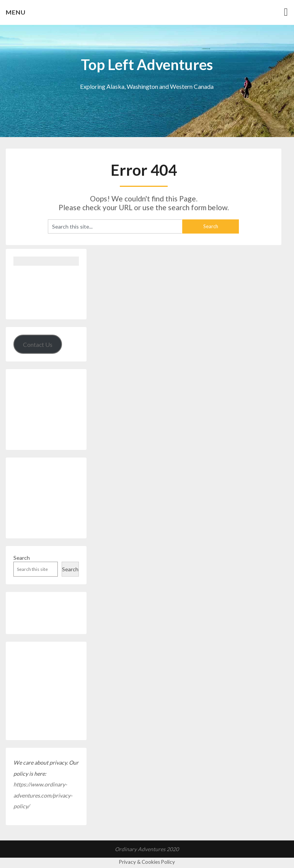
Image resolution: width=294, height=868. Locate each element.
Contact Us (38, 344)
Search (22, 558)
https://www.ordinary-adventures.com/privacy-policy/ (43, 795)
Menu (16, 12)
